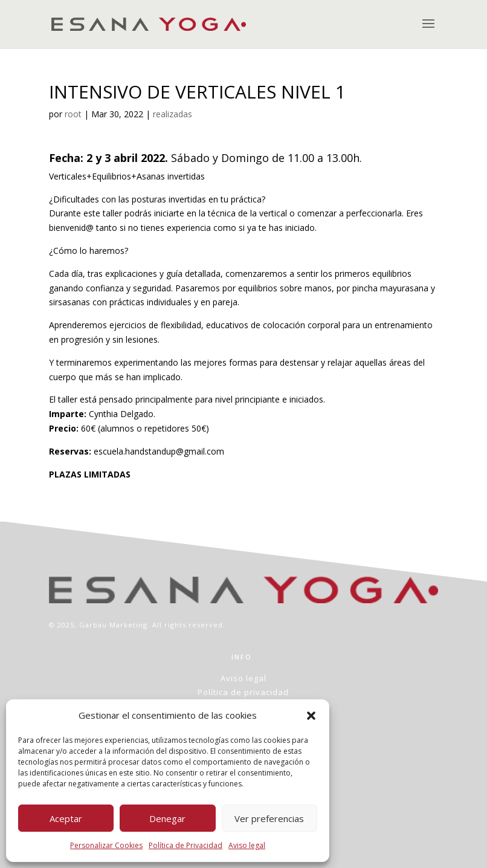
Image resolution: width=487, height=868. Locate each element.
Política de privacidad (243, 692)
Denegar (167, 818)
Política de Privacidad (185, 845)
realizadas (173, 114)
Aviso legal (247, 845)
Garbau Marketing (113, 625)
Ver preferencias (269, 818)
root (73, 114)
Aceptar (66, 818)
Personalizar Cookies (106, 845)
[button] (311, 716)
